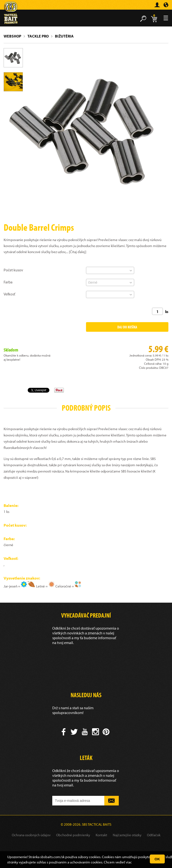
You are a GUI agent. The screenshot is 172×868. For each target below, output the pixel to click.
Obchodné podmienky (73, 835)
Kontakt (101, 835)
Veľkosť (9, 294)
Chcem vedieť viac (118, 862)
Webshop (12, 36)
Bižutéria (64, 36)
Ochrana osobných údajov (31, 835)
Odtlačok (154, 835)
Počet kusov (13, 270)
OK (157, 859)
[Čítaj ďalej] (78, 252)
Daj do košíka (127, 327)
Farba (8, 282)
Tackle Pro (38, 36)
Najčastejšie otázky (127, 835)
